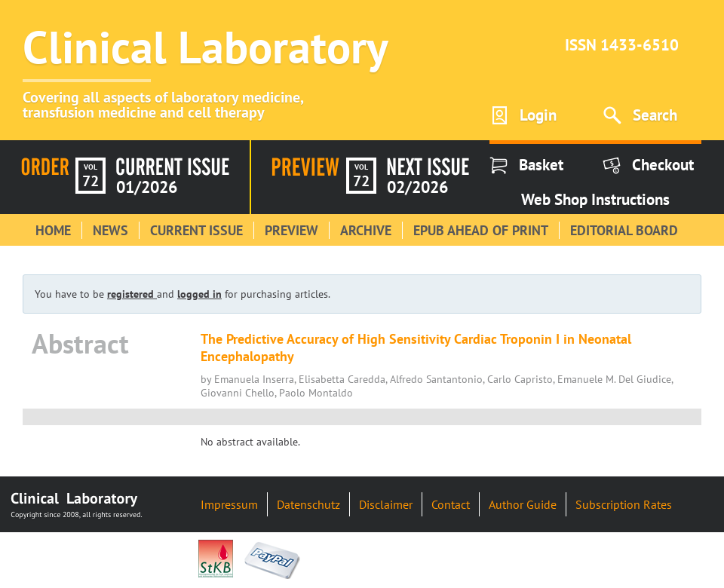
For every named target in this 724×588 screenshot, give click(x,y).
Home (53, 230)
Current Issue (196, 230)
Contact (451, 504)
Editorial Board (624, 230)
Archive (366, 230)
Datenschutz (308, 504)
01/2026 (147, 187)
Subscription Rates (624, 504)
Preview (291, 230)
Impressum (229, 504)
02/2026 (417, 187)
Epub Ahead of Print (481, 230)
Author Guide (523, 504)
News (110, 230)
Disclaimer (386, 504)
